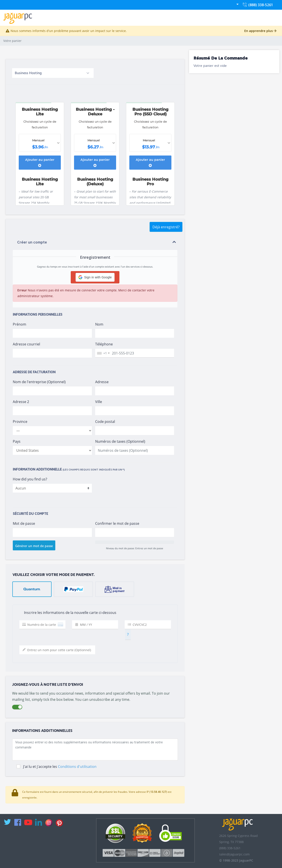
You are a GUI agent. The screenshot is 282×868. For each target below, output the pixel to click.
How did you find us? (30, 479)
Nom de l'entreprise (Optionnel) (39, 382)
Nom (99, 324)
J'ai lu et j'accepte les (60, 767)
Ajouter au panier (40, 162)
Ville (99, 402)
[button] (95, 277)
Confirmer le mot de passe (117, 523)
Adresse (102, 382)
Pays (17, 441)
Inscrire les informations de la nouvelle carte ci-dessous (66, 613)
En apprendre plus (260, 31)
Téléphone (104, 344)
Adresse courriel (26, 344)
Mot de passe (24, 523)
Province (20, 422)
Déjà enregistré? (166, 227)
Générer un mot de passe (34, 546)
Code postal (105, 422)
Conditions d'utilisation (77, 767)
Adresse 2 (21, 402)
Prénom (19, 324)
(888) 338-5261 (258, 6)
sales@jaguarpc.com (234, 854)
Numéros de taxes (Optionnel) (120, 441)
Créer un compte (32, 243)
